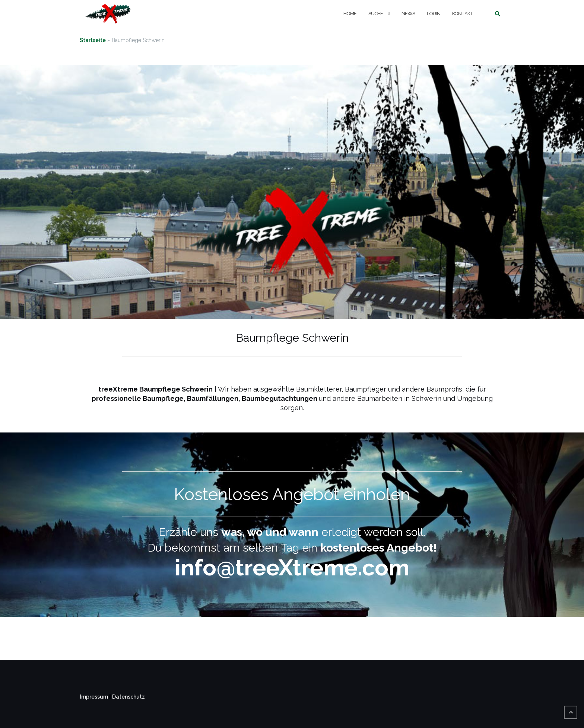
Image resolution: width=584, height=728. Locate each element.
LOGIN (434, 14)
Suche (376, 14)
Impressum (94, 697)
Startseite (93, 40)
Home (350, 14)
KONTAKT (463, 14)
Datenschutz (128, 697)
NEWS (408, 14)
